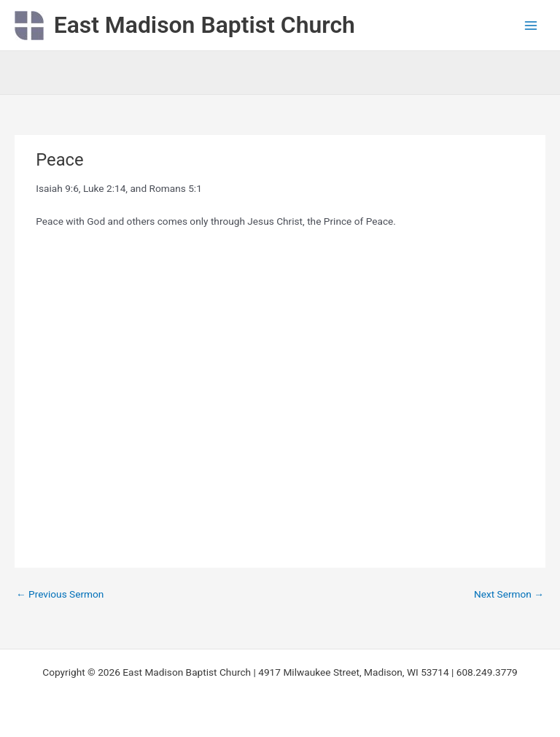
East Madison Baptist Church (205, 25)
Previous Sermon (60, 594)
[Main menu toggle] (531, 25)
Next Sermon (509, 594)
